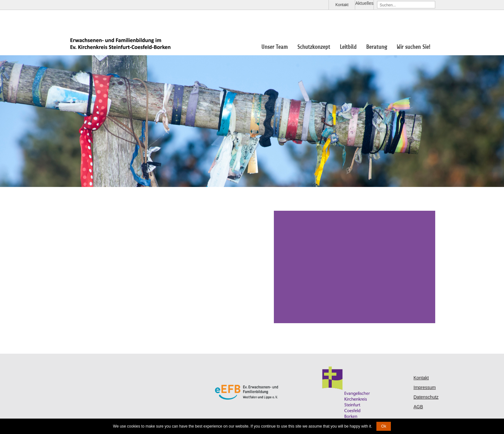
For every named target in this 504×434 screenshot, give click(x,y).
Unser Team (274, 47)
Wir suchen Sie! (414, 47)
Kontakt (342, 5)
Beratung (377, 47)
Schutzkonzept (314, 47)
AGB (419, 407)
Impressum (425, 387)
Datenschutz (426, 397)
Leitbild (348, 47)
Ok (384, 426)
